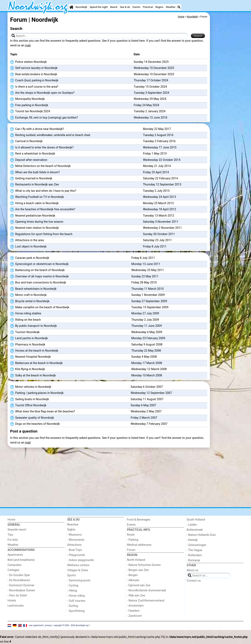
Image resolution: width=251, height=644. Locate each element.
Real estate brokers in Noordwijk (34, 74)
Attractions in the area (27, 240)
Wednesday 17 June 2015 (160, 148)
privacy (48, 625)
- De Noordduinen (19, 580)
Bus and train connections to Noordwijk (38, 283)
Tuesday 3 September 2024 (151, 93)
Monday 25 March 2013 (158, 203)
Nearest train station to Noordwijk (35, 228)
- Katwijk (192, 540)
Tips (10, 535)
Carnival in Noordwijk (26, 141)
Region (159, 7)
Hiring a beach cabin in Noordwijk (34, 203)
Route (131, 535)
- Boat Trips (75, 550)
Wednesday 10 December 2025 (154, 68)
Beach (114, 7)
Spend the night (99, 7)
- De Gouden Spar (19, 575)
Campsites (15, 565)
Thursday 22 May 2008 (146, 351)
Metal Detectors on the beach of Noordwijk (40, 166)
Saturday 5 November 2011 (161, 222)
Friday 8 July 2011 (155, 247)
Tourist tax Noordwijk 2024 (30, 111)
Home (11, 520)
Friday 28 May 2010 (144, 283)
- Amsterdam (135, 606)
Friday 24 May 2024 (146, 105)
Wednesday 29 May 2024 (150, 99)
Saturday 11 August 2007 (147, 399)
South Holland (196, 520)
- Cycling (73, 586)
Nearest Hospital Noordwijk (31, 357)
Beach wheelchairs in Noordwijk (33, 289)
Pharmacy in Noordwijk (28, 345)
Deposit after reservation (29, 160)
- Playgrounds (76, 555)
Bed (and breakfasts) (21, 560)
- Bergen (132, 575)
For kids (13, 540)
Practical (148, 7)
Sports (72, 575)
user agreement (36, 625)
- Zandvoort (134, 616)
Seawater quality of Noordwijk (32, 418)
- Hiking (72, 591)
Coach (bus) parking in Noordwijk (34, 81)
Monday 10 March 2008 (147, 375)
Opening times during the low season (37, 222)
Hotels (12, 601)
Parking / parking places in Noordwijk (37, 393)
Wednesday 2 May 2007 (146, 411)
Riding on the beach (26, 320)
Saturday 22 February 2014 (160, 178)
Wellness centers (78, 565)
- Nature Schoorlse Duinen (144, 565)
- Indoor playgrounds (81, 560)
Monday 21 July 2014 (157, 166)
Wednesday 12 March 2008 (149, 369)
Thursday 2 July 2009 (145, 320)
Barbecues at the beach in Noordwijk (36, 363)
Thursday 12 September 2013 (162, 185)
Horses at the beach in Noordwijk (34, 351)
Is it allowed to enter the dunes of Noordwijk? (42, 148)
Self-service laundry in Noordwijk (34, 68)
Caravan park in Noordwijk (30, 258)
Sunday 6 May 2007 (143, 405)
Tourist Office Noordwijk (28, 405)
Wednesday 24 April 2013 (160, 197)
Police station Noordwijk (28, 62)
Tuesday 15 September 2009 (150, 307)
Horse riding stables (26, 314)
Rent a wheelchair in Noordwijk (33, 154)
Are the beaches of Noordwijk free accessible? (43, 209)
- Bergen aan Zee (138, 570)
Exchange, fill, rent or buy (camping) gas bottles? (44, 118)
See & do (125, 7)
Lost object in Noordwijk (28, 247)
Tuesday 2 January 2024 (150, 111)
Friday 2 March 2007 (144, 418)
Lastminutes (16, 606)
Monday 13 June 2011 (146, 264)
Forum (131, 550)
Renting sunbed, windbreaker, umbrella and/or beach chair (50, 135)
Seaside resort (17, 530)
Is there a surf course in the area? (34, 87)
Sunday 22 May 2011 (145, 276)
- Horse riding (76, 596)
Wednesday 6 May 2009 (147, 332)
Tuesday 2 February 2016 (159, 141)
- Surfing (73, 606)
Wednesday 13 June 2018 (150, 118)
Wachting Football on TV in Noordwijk (37, 197)
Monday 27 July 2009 (145, 313)
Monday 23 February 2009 (148, 338)
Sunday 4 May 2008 (144, 357)
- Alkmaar (133, 580)
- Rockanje (193, 560)
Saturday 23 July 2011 (157, 240)
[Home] (71, 7)
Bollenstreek (195, 530)
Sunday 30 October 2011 (159, 234)
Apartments (15, 555)
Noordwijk (81, 7)
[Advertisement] (227, 73)
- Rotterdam (194, 555)
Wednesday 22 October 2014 (162, 160)
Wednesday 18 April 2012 (160, 209)
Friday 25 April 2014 (156, 172)
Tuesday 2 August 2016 (158, 135)
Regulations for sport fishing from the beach (41, 234)
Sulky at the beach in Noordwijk (33, 376)
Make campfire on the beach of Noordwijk (40, 307)
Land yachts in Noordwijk (29, 338)
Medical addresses (139, 545)
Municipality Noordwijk (27, 99)
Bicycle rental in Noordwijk (30, 301)
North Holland (136, 560)
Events (136, 7)
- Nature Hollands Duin (201, 535)
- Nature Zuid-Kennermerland (146, 601)
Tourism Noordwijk (25, 332)
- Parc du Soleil (17, 596)
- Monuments (76, 540)
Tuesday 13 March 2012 (159, 216)
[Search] (179, 7)
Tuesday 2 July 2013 (156, 191)
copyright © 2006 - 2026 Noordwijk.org (71, 625)
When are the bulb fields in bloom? (35, 172)
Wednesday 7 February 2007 (149, 424)
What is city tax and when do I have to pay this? (43, 191)
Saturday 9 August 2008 (147, 345)
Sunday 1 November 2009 (148, 295)
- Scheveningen (197, 545)
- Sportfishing (76, 611)
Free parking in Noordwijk (29, 105)
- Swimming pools (79, 580)
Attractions (74, 545)
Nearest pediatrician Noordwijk (33, 216)
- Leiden (192, 525)
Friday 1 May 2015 (155, 154)
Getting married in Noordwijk (31, 179)
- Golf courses (76, 601)
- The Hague (195, 550)
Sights (71, 530)
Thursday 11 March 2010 (147, 289)
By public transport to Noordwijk (34, 326)
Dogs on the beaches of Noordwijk (35, 424)
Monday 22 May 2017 (157, 129)
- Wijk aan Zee (136, 596)
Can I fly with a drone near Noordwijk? (37, 129)
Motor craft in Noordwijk (28, 295)
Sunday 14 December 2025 (151, 62)
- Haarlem (133, 611)
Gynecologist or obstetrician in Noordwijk (39, 264)
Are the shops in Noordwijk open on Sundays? (42, 93)
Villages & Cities (78, 570)
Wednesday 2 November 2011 (162, 228)
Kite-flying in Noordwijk (28, 369)
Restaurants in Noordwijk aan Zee (34, 185)
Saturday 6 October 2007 (147, 387)
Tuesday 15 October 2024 (150, 87)
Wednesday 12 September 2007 (151, 393)
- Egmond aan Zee (139, 585)
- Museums (75, 535)
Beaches (73, 525)
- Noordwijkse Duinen (21, 590)
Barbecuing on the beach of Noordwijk (37, 270)
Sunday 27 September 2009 (149, 301)
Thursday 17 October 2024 (151, 80)
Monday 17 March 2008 (147, 363)
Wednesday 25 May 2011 (147, 270)
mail (28, 45)
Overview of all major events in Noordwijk (39, 277)
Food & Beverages (139, 520)
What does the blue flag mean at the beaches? (43, 412)
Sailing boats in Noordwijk (30, 399)
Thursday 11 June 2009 (146, 326)
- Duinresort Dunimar (21, 585)
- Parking (133, 540)
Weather (171, 7)
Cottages (13, 570)
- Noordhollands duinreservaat (146, 590)
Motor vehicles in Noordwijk (31, 387)
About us (193, 570)
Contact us (194, 581)
